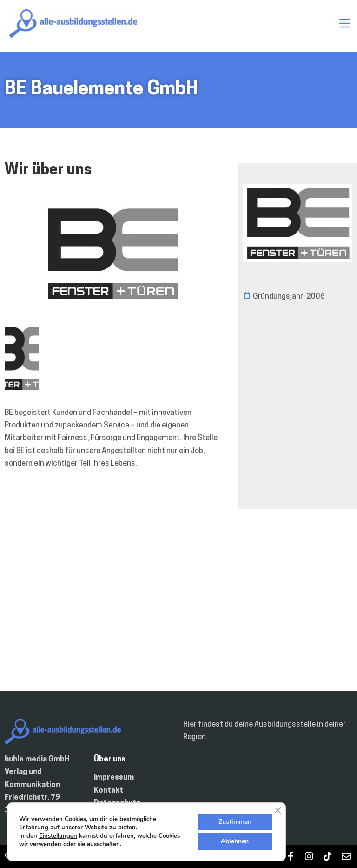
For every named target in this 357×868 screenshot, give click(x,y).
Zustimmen (235, 822)
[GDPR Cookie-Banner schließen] (278, 810)
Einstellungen (58, 836)
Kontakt (109, 791)
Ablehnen (235, 841)
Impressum (114, 778)
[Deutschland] (178, 609)
